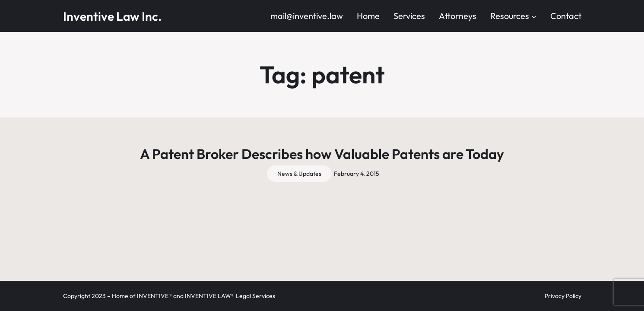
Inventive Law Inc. (112, 16)
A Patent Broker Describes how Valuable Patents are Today (322, 154)
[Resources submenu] (534, 16)
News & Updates (299, 174)
